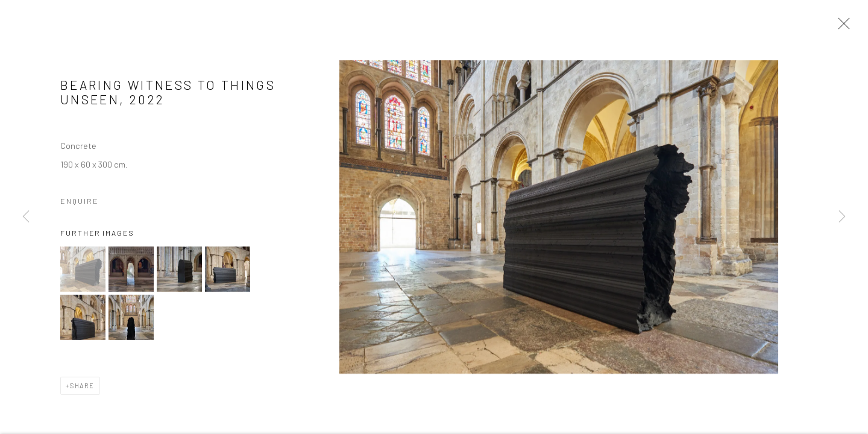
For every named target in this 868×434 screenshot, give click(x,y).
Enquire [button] (80, 203)
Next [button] (842, 217)
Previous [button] (26, 217)
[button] (83, 272)
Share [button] (82, 388)
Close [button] (841, 27)
